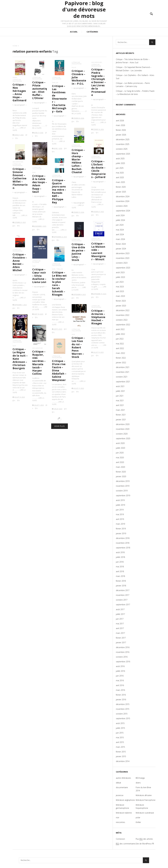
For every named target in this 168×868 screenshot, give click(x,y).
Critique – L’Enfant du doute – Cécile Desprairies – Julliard (99, 169)
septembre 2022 (123, 325)
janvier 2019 (121, 533)
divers (15, 77)
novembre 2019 (123, 486)
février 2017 (121, 638)
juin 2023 (120, 282)
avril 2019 (120, 519)
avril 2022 (120, 348)
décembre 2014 (123, 761)
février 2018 (121, 581)
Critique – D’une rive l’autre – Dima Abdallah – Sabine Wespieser (59, 373)
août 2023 (120, 272)
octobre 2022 (122, 320)
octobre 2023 (122, 263)
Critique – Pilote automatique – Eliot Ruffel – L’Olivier (40, 90)
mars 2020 (120, 467)
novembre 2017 (123, 595)
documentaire (97, 62)
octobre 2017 (122, 600)
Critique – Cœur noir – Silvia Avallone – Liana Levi (40, 277)
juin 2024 (120, 225)
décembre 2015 (123, 704)
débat (118, 783)
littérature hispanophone (142, 806)
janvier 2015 (121, 756)
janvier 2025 (121, 192)
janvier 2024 (121, 249)
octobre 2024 (122, 206)
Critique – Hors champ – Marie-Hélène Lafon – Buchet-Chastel (78, 161)
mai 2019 (120, 514)
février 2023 (121, 301)
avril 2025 (120, 177)
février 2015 (121, 752)
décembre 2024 (123, 196)
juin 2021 (120, 396)
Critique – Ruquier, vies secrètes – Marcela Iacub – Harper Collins (39, 365)
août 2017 (120, 609)
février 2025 (121, 187)
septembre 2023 (123, 268)
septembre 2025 (123, 154)
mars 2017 (120, 633)
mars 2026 (120, 125)
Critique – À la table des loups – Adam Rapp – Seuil (40, 184)
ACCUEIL (74, 32)
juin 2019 (120, 510)
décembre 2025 (123, 139)
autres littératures (123, 778)
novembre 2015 (123, 709)
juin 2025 (120, 168)
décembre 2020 (123, 424)
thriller (55, 83)
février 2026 (121, 130)
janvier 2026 (121, 135)
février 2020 (121, 472)
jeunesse (120, 795)
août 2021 (120, 386)
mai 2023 (120, 287)
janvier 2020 (121, 476)
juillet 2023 (120, 277)
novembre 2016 (123, 652)
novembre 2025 (123, 144)
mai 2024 (120, 230)
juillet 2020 (120, 448)
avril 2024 (120, 234)
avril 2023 (120, 291)
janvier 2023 (121, 306)
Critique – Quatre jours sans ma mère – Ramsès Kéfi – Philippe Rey (59, 191)
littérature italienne (38, 269)
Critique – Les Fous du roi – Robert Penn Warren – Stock (79, 348)
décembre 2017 (123, 590)
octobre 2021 (122, 377)
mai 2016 (120, 680)
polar (74, 67)
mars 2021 (120, 410)
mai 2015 (120, 737)
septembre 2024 (123, 211)
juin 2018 (120, 562)
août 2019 (120, 500)
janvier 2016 (121, 700)
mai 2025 (120, 173)
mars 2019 (120, 524)
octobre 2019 (122, 491)
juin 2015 (120, 733)
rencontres (120, 822)
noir (34, 172)
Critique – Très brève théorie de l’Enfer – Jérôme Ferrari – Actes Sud (133, 61)
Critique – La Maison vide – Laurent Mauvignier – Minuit (99, 256)
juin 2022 (120, 339)
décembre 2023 (123, 253)
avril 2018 (120, 571)
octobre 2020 (122, 434)
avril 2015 (120, 742)
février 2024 (121, 244)
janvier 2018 (121, 586)
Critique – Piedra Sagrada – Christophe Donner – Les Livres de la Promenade (99, 82)
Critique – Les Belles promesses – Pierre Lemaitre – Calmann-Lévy (133, 85)
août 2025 (120, 159)
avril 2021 (120, 405)
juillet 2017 (120, 614)
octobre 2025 (122, 149)
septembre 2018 (123, 548)
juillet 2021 (120, 391)
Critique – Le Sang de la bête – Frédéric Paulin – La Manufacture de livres (135, 93)
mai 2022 (120, 344)
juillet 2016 (120, 671)
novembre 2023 (123, 258)
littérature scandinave (145, 813)
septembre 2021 (123, 382)
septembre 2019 (123, 495)
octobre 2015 (122, 714)
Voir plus (60, 426)
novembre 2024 (123, 201)
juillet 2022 (120, 334)
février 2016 (121, 695)
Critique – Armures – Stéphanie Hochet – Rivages (99, 324)
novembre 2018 (123, 543)
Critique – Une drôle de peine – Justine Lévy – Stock (79, 256)
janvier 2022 (121, 363)
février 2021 (121, 415)
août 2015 (120, 723)
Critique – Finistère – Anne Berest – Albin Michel (20, 267)
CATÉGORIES (92, 32)
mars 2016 (120, 690)
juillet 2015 (120, 728)
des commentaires (126, 844)
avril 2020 (120, 462)
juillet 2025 (120, 163)
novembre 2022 (123, 315)
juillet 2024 (120, 220)
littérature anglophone (17, 80)
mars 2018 (120, 576)
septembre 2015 (123, 718)
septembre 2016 (123, 662)
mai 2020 (120, 458)
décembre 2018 (123, 538)
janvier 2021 (121, 420)
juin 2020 (120, 453)
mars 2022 (120, 353)
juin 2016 (120, 676)
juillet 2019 (120, 505)
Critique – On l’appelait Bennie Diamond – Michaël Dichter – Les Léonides (134, 69)
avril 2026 (120, 121)
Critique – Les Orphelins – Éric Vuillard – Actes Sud (135, 77)
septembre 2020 (123, 438)
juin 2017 (120, 619)
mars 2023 (120, 296)
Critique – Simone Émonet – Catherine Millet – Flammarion (20, 178)
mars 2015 (120, 747)
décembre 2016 (123, 647)
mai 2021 (120, 400)
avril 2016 (120, 685)
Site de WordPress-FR (145, 844)
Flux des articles (144, 839)
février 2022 (121, 358)
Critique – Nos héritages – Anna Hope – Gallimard (19, 92)
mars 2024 (120, 239)
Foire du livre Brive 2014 (143, 789)
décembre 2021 (123, 367)
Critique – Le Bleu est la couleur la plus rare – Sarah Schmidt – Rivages (59, 287)
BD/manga (140, 778)
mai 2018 (120, 567)
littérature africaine (144, 795)
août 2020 (120, 443)
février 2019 (121, 529)
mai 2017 (120, 624)
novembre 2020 (123, 429)
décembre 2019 (123, 481)
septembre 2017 (123, 605)
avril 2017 (120, 628)
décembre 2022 (123, 310)
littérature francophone (37, 78)
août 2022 (120, 329)
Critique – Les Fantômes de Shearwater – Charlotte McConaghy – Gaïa (59, 99)
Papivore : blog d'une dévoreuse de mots (84, 10)
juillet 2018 (120, 557)
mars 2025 (120, 182)
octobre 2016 (122, 657)
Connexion (120, 839)
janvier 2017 (121, 642)
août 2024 (120, 215)
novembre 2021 (123, 372)
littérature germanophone (122, 806)
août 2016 (120, 666)
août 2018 (120, 552)
